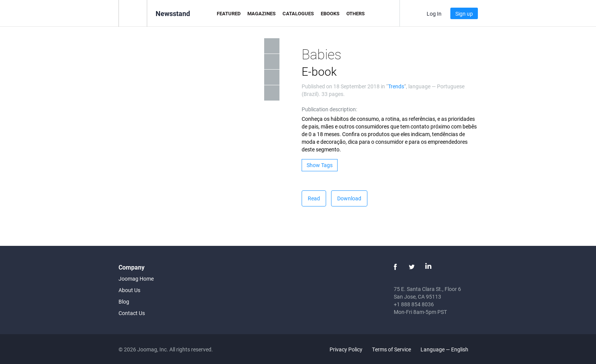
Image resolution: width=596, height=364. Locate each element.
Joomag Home (136, 279)
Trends (396, 86)
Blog (124, 301)
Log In (434, 14)
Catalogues (298, 13)
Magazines (261, 13)
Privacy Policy (346, 349)
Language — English (449, 349)
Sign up (464, 14)
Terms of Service (391, 349)
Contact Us (132, 313)
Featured (229, 13)
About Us (129, 290)
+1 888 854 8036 (414, 304)
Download (349, 198)
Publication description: (329, 109)
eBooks (330, 13)
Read (314, 198)
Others (356, 13)
